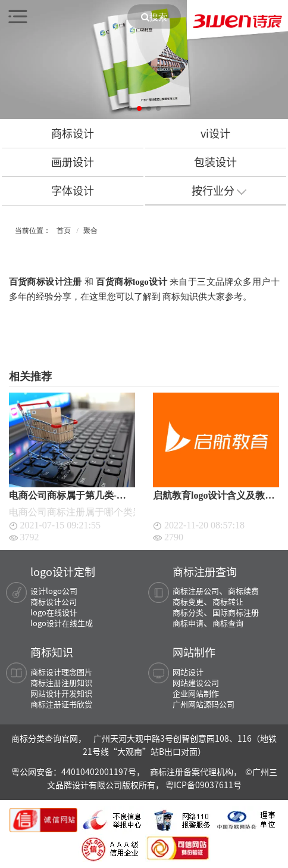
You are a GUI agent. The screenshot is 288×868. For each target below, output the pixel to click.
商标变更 (188, 601)
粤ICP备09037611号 (204, 785)
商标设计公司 (54, 601)
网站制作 (194, 652)
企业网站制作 (196, 693)
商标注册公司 (196, 591)
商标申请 (188, 623)
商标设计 (73, 133)
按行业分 (219, 190)
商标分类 (188, 612)
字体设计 (73, 190)
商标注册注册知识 (61, 682)
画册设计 (73, 162)
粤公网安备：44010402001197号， (79, 771)
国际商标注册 (236, 612)
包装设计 (215, 162)
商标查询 (228, 623)
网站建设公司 (196, 682)
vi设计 (215, 133)
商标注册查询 (205, 571)
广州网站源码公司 (204, 704)
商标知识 (52, 652)
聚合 (90, 231)
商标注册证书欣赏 (61, 704)
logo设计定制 (63, 571)
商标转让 (228, 601)
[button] (130, 108)
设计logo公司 (54, 591)
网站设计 (188, 672)
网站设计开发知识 (61, 693)
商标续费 (243, 591)
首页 (64, 231)
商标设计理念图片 (61, 672)
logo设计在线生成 (62, 623)
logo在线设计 (54, 612)
